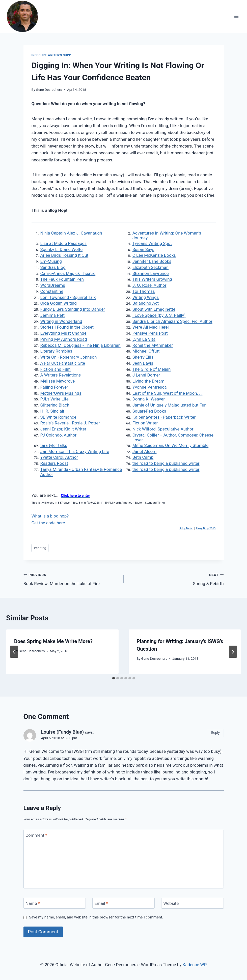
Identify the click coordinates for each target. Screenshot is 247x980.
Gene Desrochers (49, 90)
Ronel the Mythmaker (153, 345)
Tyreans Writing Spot (152, 243)
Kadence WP (195, 965)
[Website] (193, 903)
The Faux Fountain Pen (62, 279)
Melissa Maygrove (58, 381)
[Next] (233, 652)
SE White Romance (58, 417)
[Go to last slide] (14, 652)
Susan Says (143, 249)
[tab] (114, 678)
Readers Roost (54, 463)
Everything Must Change (63, 333)
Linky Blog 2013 (206, 528)
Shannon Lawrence (151, 273)
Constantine (52, 291)
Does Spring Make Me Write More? (53, 641)
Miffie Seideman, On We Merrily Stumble (171, 445)
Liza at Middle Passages (64, 243)
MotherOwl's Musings (61, 393)
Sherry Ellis (143, 357)
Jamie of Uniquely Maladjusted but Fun (170, 405)
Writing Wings (146, 297)
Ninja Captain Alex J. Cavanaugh (71, 233)
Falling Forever (54, 387)
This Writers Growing (152, 279)
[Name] (55, 903)
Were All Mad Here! (151, 327)
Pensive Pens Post (150, 333)
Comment (36, 835)
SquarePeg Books (149, 411)
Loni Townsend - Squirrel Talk (68, 297)
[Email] (124, 903)
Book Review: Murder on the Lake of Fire (71, 579)
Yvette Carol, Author (59, 457)
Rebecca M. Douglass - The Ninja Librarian (80, 345)
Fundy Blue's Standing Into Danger (73, 309)
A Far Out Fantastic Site (63, 363)
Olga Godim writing (59, 303)
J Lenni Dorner (146, 375)
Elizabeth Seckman (150, 267)
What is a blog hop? (50, 516)
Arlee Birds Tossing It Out (64, 255)
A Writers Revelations (61, 375)
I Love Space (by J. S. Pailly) (159, 315)
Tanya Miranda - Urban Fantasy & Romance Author (81, 472)
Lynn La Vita (144, 339)
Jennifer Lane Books (152, 261)
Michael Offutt (146, 351)
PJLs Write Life (54, 399)
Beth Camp (143, 457)
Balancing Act (146, 303)
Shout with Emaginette (154, 309)
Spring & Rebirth (176, 579)
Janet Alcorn (145, 451)
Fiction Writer (145, 423)
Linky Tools (186, 528)
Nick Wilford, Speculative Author (163, 429)
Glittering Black (55, 405)
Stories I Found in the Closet (67, 327)
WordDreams (53, 285)
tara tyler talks (54, 445)
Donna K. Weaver (149, 399)
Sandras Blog (53, 267)
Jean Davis (143, 363)
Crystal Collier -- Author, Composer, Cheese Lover (173, 438)
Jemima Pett (53, 315)
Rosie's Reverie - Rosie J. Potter (70, 423)
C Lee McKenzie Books (154, 255)
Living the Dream (148, 381)
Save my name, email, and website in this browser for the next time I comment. (96, 917)
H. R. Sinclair (52, 411)
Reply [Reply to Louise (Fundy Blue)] (215, 733)
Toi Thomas (144, 291)
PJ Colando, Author (59, 435)
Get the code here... (50, 523)
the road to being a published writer (166, 463)
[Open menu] (236, 16)
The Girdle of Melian (152, 369)
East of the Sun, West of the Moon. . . (168, 393)
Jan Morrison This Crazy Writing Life (75, 451)
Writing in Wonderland (61, 321)
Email (101, 903)
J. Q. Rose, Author (149, 285)
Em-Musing (51, 261)
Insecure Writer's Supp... (53, 55)
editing (40, 548)
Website (171, 903)
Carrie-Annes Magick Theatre (68, 273)
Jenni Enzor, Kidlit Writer (63, 429)
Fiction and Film (56, 369)
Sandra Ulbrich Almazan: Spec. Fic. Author (172, 321)
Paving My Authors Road (64, 339)
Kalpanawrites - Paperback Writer (164, 417)
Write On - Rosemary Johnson (69, 357)
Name (33, 903)
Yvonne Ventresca (150, 387)
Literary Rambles (56, 351)
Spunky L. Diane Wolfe (62, 249)
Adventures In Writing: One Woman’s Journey (167, 236)
